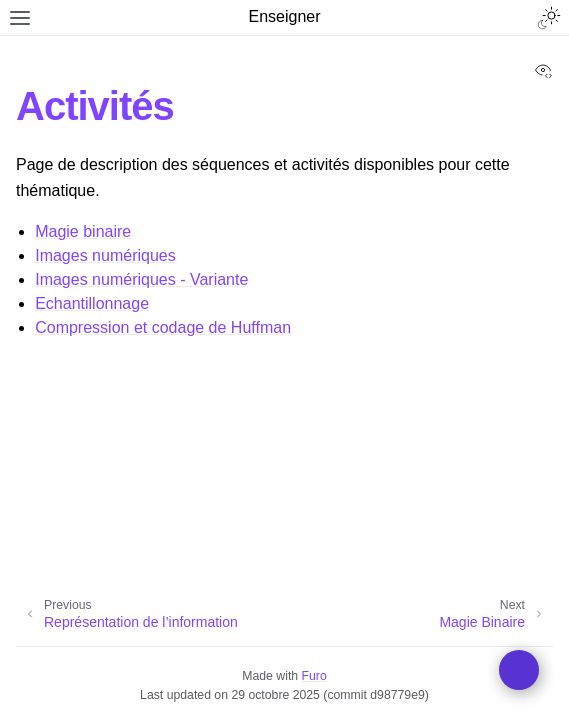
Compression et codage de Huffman (163, 327)
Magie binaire (83, 231)
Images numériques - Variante (141, 279)
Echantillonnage (92, 303)
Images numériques (105, 255)
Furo (314, 676)
